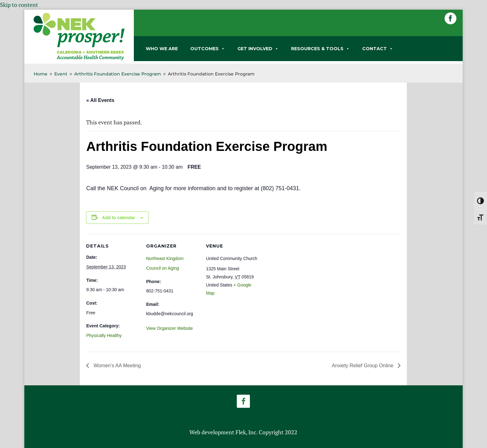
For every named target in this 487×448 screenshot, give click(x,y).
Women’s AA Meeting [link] (116, 366)
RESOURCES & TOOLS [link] (320, 49)
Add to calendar (119, 218)
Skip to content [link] (19, 5)
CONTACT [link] (378, 49)
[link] (79, 59)
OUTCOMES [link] (208, 49)
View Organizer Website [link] (169, 328)
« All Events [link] (100, 100)
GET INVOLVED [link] (258, 49)
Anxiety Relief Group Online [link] (363, 366)
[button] (450, 18)
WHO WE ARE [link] (162, 49)
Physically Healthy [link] (104, 335)
